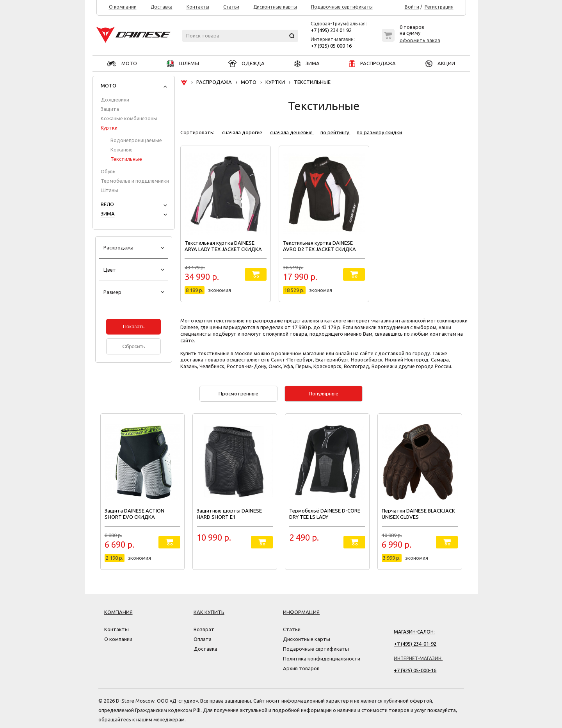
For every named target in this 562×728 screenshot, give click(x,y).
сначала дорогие (243, 132)
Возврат (204, 629)
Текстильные (126, 159)
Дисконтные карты (275, 7)
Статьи (231, 7)
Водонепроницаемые (136, 140)
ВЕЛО (107, 204)
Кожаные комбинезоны (129, 118)
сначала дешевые (292, 132)
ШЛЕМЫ (183, 63)
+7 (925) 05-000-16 (415, 670)
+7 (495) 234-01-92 (415, 644)
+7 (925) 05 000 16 (331, 46)
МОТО (122, 63)
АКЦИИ (440, 63)
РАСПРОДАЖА (372, 63)
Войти (412, 7)
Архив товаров (301, 668)
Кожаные (122, 150)
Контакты (198, 7)
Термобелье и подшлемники (135, 181)
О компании (123, 7)
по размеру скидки (379, 132)
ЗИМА (307, 63)
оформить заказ (420, 40)
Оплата (203, 639)
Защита (110, 109)
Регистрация (439, 7)
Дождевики (115, 100)
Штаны (109, 190)
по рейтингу (335, 132)
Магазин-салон (414, 632)
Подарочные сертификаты (342, 7)
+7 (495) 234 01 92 (331, 30)
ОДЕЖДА (246, 63)
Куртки (109, 128)
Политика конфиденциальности (322, 659)
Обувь (108, 171)
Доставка (162, 7)
